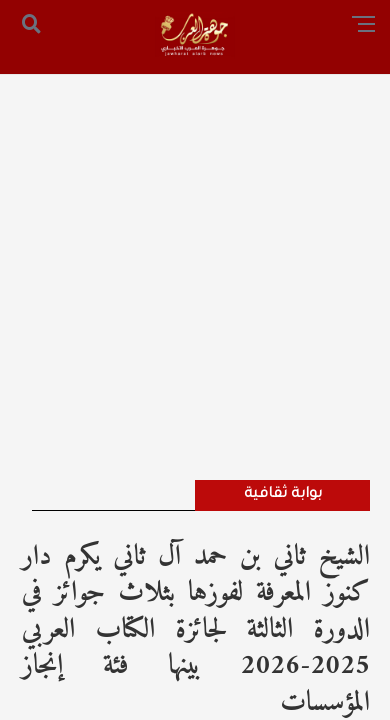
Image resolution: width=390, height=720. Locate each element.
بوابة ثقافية (283, 495)
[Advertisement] (195, 250)
